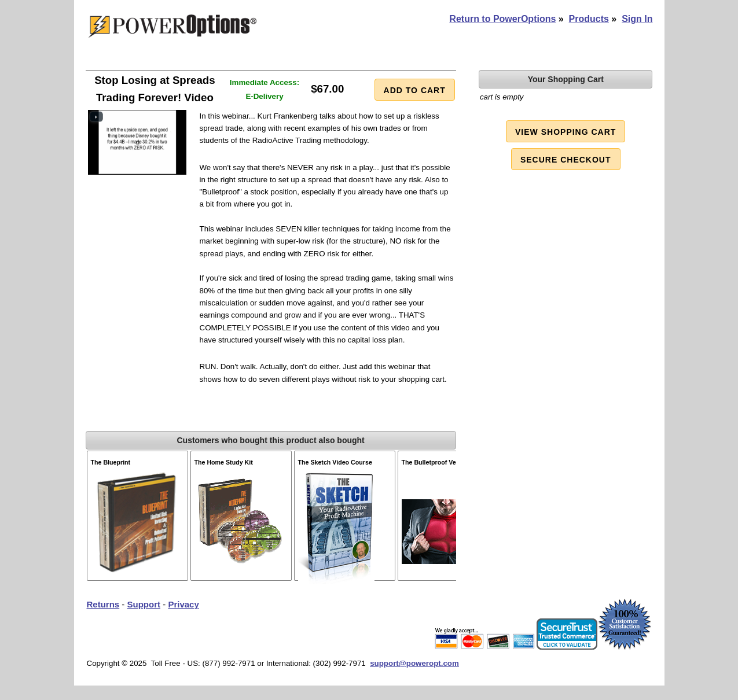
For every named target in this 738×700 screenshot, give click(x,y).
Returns (103, 604)
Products (589, 19)
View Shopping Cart (566, 132)
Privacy (183, 604)
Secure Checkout (566, 160)
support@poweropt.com (414, 663)
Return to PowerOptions (502, 19)
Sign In (637, 19)
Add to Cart (415, 90)
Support (144, 604)
